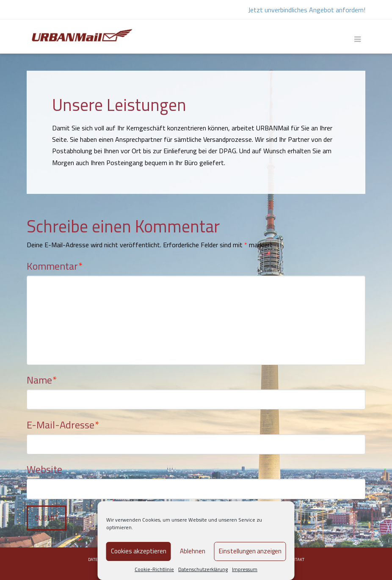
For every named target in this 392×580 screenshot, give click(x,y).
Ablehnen (193, 551)
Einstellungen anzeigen (250, 551)
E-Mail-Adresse (63, 425)
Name (42, 380)
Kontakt (296, 559)
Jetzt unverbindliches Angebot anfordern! (307, 10)
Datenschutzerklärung (203, 569)
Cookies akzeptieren (139, 551)
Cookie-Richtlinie (154, 569)
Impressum (245, 569)
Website (44, 469)
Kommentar (55, 266)
